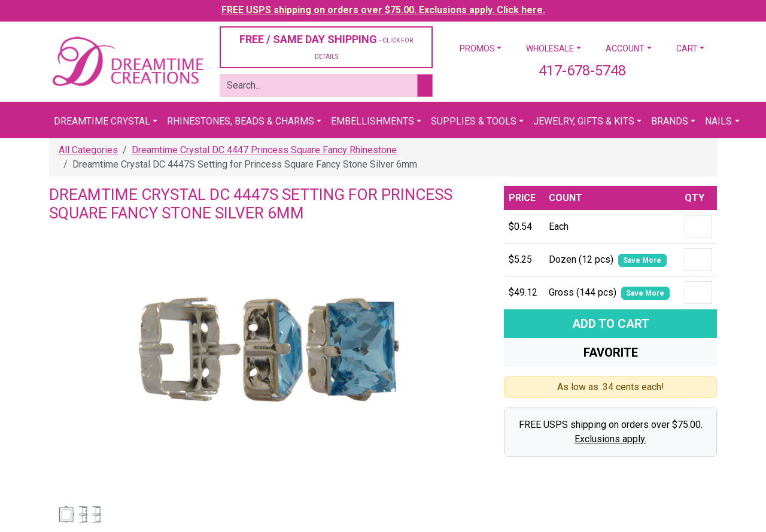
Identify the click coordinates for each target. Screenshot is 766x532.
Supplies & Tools (474, 121)
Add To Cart (611, 324)
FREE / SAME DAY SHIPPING (326, 46)
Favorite (611, 352)
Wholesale (550, 48)
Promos (477, 48)
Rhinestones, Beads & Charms (241, 121)
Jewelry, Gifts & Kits (584, 121)
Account (625, 48)
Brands (670, 121)
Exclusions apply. (610, 439)
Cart (687, 48)
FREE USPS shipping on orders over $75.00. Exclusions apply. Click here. (383, 10)
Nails (718, 121)
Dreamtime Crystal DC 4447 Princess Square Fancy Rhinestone (264, 150)
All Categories (88, 150)
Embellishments (373, 121)
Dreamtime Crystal (102, 121)
